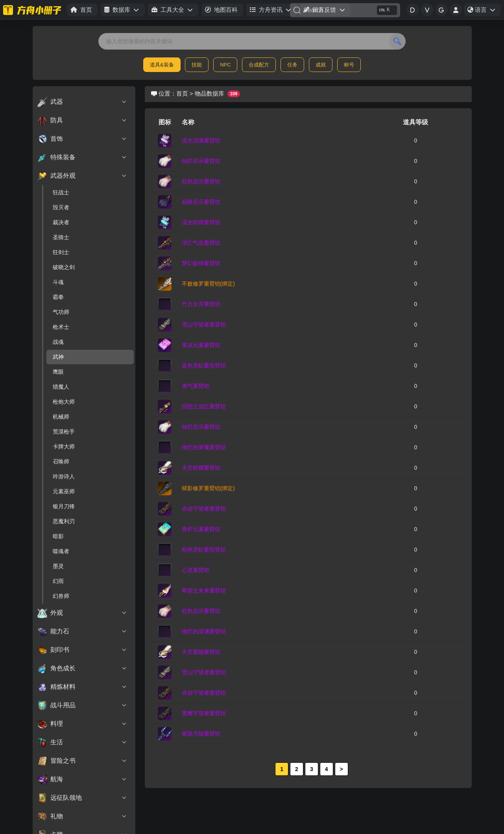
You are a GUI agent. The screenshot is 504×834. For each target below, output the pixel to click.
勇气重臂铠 (196, 386)
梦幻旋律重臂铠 (201, 263)
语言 (484, 11)
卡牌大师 (64, 447)
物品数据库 (210, 93)
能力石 (82, 631)
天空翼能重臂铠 (201, 652)
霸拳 (58, 297)
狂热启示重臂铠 (201, 181)
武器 (82, 102)
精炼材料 (82, 687)
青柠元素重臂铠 (201, 529)
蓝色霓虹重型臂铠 (204, 365)
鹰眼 (58, 372)
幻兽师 (61, 596)
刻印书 (82, 650)
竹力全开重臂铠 (201, 304)
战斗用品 (82, 705)
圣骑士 (61, 237)
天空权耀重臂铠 (201, 468)
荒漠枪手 (64, 432)
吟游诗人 (64, 476)
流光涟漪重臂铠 (201, 140)
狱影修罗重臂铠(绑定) (208, 488)
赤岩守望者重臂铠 (204, 509)
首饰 (82, 139)
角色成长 (82, 668)
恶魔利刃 (64, 521)
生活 (82, 742)
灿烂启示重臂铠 (201, 161)
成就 (321, 65)
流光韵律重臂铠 (201, 222)
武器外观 (82, 176)
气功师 (61, 312)
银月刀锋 (64, 506)
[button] (123, 10)
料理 (82, 724)
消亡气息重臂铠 (201, 243)
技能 (197, 65)
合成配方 (259, 65)
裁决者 (61, 222)
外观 (82, 613)
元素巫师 (64, 491)
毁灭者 (61, 207)
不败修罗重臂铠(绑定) (208, 284)
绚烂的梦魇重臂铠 (204, 447)
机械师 (61, 417)
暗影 (58, 536)
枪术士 (61, 327)
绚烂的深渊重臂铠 (204, 631)
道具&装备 (162, 65)
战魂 (58, 342)
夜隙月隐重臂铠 (201, 734)
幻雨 (58, 581)
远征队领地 (82, 798)
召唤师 (61, 461)
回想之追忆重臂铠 (204, 406)
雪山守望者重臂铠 (204, 325)
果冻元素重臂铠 (201, 345)
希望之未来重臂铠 (204, 590)
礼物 (82, 816)
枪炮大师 (64, 402)
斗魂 (58, 282)
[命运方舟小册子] (33, 10)
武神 (58, 357)
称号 (349, 65)
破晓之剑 (64, 267)
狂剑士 (61, 252)
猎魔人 (61, 387)
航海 (82, 779)
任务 (292, 65)
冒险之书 (82, 761)
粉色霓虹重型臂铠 (204, 550)
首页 (182, 93)
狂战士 (61, 192)
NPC (225, 65)
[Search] (345, 10)
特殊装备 (82, 157)
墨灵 (58, 566)
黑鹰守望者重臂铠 (204, 713)
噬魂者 (61, 551)
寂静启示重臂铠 (201, 202)
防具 (82, 120)
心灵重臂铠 (196, 570)
